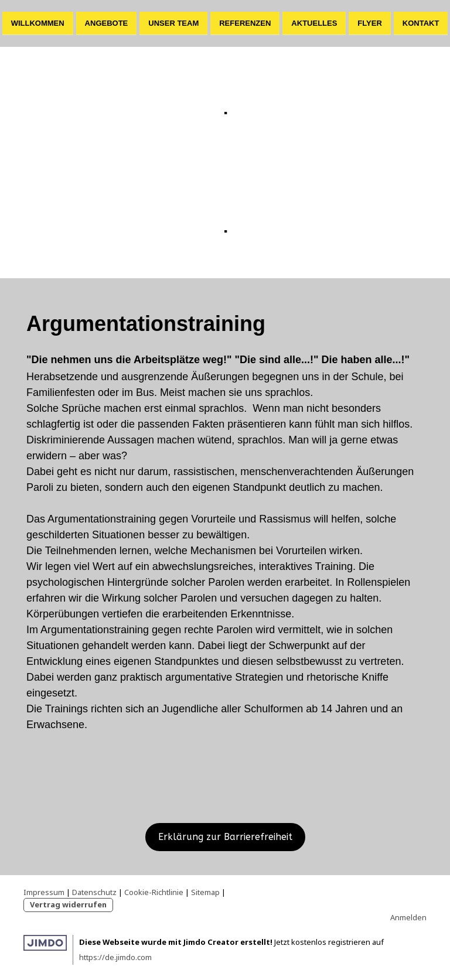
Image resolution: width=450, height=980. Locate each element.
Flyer (369, 23)
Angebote (107, 23)
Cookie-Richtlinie (154, 892)
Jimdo (45, 943)
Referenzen (245, 23)
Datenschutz (94, 892)
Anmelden (408, 917)
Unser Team (173, 23)
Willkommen (38, 23)
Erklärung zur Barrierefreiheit (225, 837)
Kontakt (421, 23)
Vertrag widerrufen (68, 904)
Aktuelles (314, 23)
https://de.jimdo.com (115, 957)
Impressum (44, 892)
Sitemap (205, 892)
